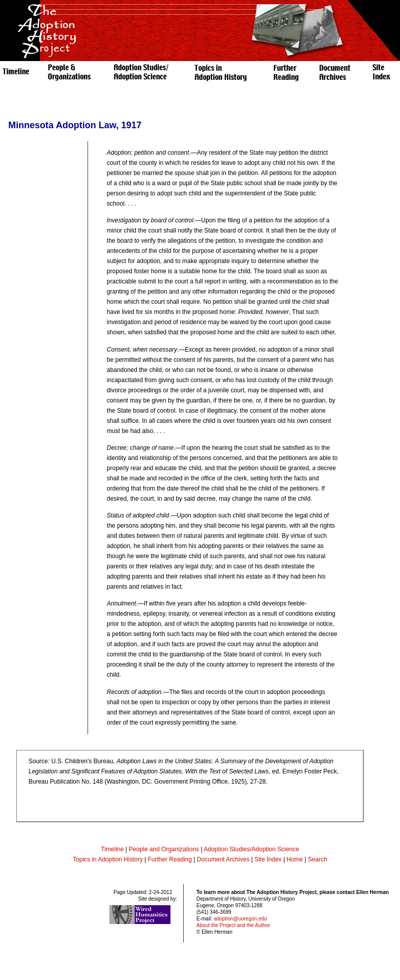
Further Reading (170, 859)
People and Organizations (164, 849)
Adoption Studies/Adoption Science (251, 849)
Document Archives (223, 859)
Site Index (268, 859)
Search (318, 859)
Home (295, 859)
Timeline (112, 849)
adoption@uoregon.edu (240, 919)
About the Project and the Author (233, 925)
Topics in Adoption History (108, 859)
